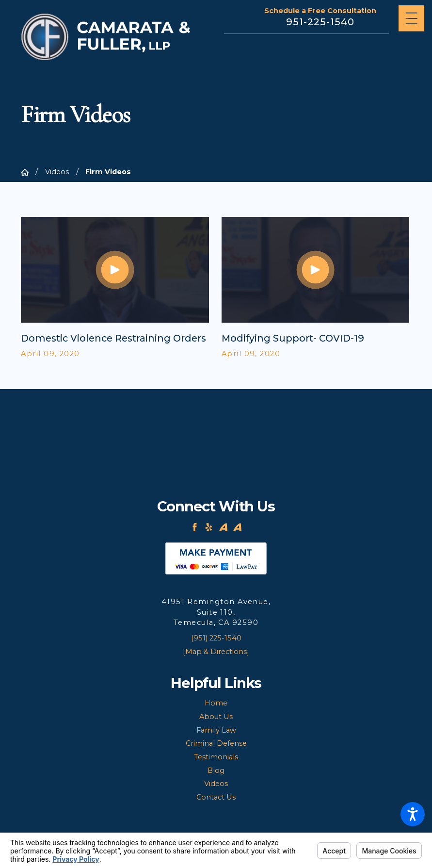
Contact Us (216, 797)
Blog (216, 770)
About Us (216, 717)
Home (216, 703)
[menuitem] (216, 704)
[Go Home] (28, 172)
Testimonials (216, 757)
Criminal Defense (216, 743)
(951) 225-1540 (216, 638)
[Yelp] (209, 527)
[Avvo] (223, 527)
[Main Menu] (412, 18)
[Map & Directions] (216, 652)
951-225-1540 (320, 22)
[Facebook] (195, 527)
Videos (57, 172)
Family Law (216, 730)
